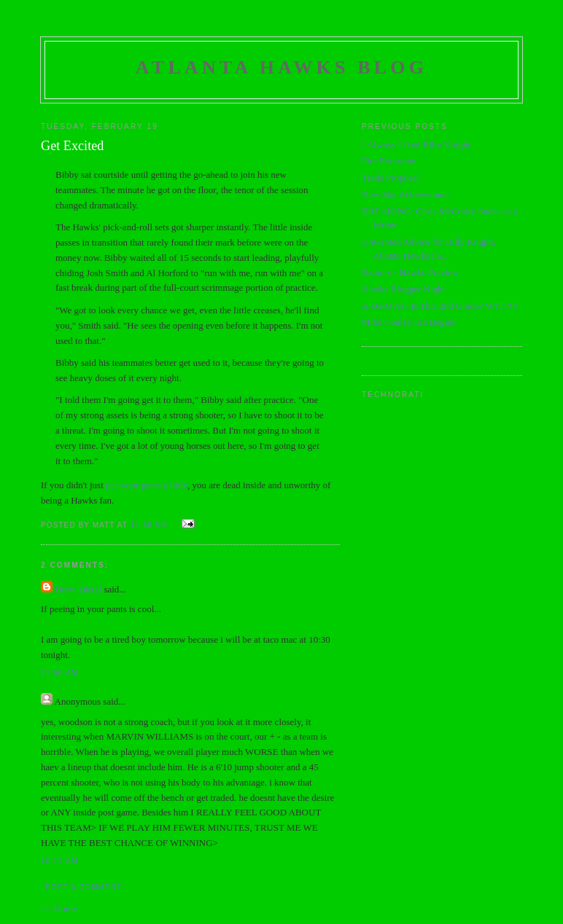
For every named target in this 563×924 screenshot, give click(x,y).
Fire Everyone (389, 161)
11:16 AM (149, 525)
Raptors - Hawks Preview (410, 272)
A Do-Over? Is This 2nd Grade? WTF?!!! (440, 306)
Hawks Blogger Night (403, 289)
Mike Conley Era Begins (409, 322)
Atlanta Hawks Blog (281, 67)
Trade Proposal (391, 177)
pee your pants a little (147, 485)
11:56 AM (59, 673)
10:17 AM (59, 861)
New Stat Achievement (405, 194)
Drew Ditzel (78, 589)
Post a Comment (84, 887)
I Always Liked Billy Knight (416, 145)
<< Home (59, 908)
